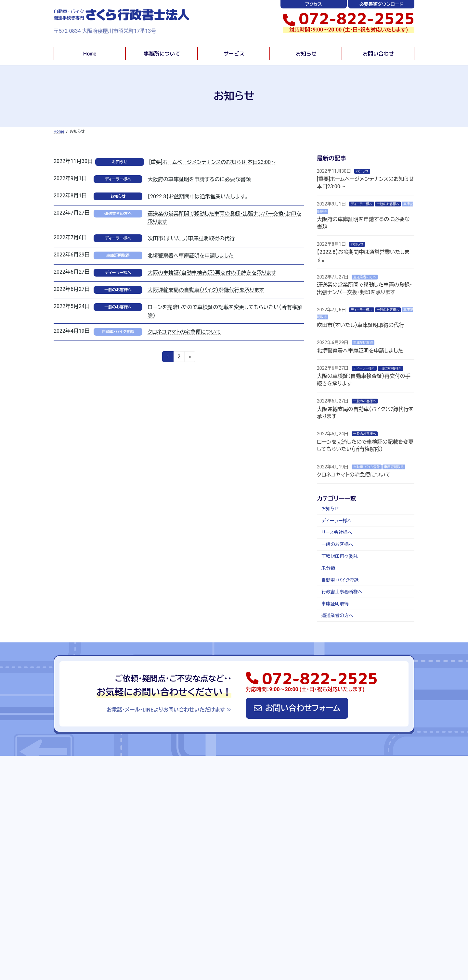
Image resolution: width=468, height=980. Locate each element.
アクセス (314, 4)
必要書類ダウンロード (381, 4)
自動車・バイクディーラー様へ (206, 877)
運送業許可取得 (193, 856)
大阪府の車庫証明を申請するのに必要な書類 (199, 179)
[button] (349, 18)
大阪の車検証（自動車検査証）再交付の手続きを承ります (212, 273)
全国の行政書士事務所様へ (204, 899)
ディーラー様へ (118, 179)
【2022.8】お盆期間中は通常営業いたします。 (198, 197)
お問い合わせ (317, 794)
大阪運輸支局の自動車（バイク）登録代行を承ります (206, 290)
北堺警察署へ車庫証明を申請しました (191, 256)
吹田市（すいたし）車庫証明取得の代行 (191, 238)
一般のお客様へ (118, 290)
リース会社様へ (337, 532)
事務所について (229, 794)
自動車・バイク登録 (118, 332)
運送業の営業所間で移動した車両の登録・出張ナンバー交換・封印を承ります (378, 903)
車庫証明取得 (118, 255)
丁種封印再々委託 (340, 556)
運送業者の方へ (118, 214)
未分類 (328, 568)
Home (76, 787)
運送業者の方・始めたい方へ (205, 920)
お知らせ (119, 162)
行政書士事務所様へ (342, 592)
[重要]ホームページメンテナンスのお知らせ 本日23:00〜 (213, 162)
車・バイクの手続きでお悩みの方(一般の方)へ (222, 888)
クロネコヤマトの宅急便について (184, 332)
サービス (261, 794)
